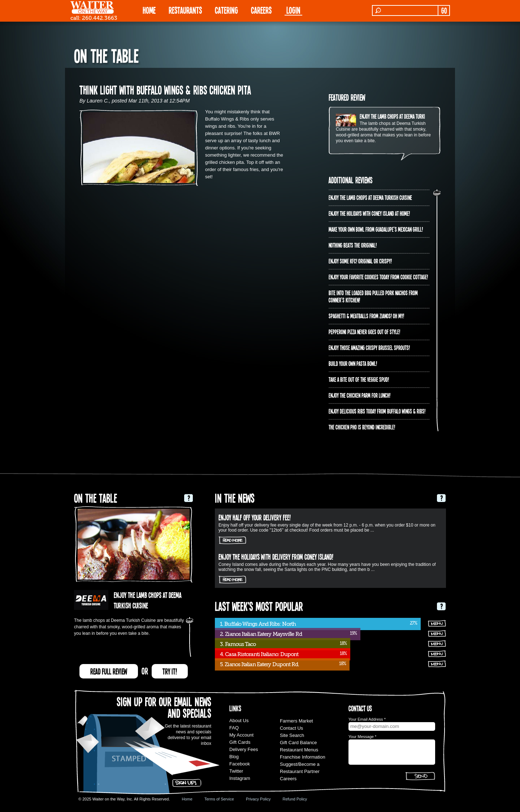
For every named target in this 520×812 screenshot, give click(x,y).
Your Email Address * (367, 719)
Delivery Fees (244, 749)
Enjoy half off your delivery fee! (255, 517)
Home (187, 799)
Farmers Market (296, 721)
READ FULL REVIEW (109, 671)
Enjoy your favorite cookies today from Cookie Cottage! (378, 277)
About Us (239, 721)
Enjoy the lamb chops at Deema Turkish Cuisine (401, 116)
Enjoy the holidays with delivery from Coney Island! (276, 556)
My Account (241, 735)
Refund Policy (295, 799)
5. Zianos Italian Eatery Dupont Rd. (260, 664)
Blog (234, 757)
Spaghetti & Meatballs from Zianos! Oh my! (366, 316)
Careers (261, 10)
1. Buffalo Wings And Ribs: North (258, 624)
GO (444, 10)
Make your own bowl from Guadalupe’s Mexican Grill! (376, 229)
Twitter (236, 771)
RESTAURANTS (185, 10)
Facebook (240, 764)
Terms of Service (219, 799)
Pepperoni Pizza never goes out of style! (364, 332)
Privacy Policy (258, 799)
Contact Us (291, 728)
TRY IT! (170, 671)
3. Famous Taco (238, 644)
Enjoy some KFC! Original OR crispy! (360, 261)
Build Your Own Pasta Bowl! (353, 363)
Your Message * (362, 737)
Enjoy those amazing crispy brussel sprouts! (369, 348)
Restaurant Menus (299, 750)
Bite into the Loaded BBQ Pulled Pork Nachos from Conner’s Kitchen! (373, 296)
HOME (149, 10)
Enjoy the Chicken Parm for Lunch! (359, 395)
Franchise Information (303, 757)
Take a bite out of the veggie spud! (359, 379)
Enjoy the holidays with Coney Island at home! (369, 213)
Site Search (292, 735)
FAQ (234, 728)
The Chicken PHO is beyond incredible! (362, 427)
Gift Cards (240, 742)
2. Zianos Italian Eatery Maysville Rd (261, 634)
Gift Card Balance (298, 743)
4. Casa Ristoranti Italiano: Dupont (259, 654)
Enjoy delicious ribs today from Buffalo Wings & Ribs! (377, 411)
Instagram (240, 778)
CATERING (226, 10)
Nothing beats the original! (353, 245)
